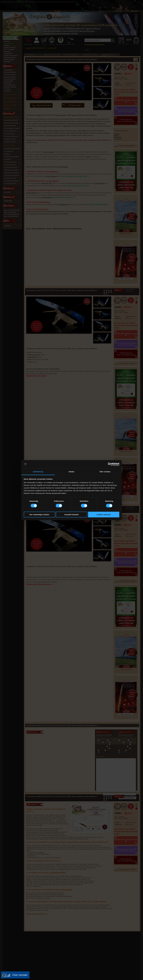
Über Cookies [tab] (105, 472)
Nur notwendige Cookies (39, 515)
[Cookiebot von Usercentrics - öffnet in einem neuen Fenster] (110, 464)
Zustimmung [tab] (38, 472)
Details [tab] (71, 472)
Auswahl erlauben (71, 515)
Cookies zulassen (104, 515)
